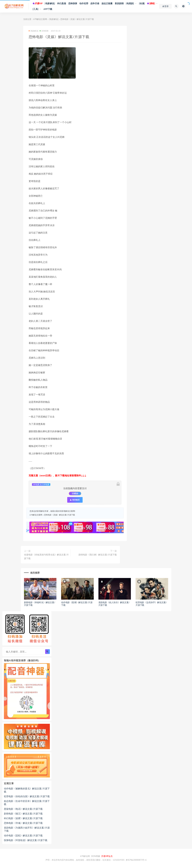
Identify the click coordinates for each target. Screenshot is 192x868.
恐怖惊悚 (73, 3)
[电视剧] (130, 3)
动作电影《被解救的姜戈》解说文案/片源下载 (27, 790)
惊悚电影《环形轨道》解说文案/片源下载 (26, 840)
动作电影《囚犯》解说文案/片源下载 (23, 835)
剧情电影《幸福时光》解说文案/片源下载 (40, 604)
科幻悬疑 (62, 3)
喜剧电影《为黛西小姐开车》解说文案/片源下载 (27, 829)
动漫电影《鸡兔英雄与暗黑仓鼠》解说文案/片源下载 (46, 556)
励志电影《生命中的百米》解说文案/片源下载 (27, 803)
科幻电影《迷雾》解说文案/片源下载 (23, 818)
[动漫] (142, 3)
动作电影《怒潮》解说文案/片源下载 (77, 604)
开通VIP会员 (107, 856)
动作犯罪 (84, 3)
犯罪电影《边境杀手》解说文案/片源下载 (151, 604)
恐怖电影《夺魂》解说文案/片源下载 (23, 823)
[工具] (36, 9)
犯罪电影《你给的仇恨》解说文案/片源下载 (27, 796)
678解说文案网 (40, 19)
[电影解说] (50, 3)
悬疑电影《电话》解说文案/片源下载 (23, 809)
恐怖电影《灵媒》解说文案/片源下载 (59, 515)
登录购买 (75, 500)
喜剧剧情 (119, 3)
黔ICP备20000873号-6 (136, 860)
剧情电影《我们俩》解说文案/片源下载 (98, 555)
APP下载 (48, 9)
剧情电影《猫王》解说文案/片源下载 (23, 814)
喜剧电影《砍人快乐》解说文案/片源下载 (114, 604)
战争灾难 (95, 3)
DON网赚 (95, 856)
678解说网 (85, 856)
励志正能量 (107, 3)
